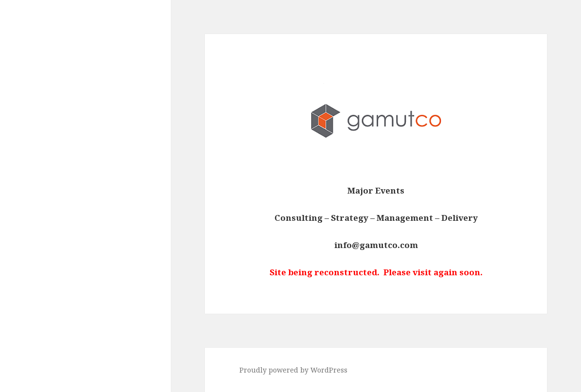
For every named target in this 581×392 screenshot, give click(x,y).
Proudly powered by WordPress (293, 370)
